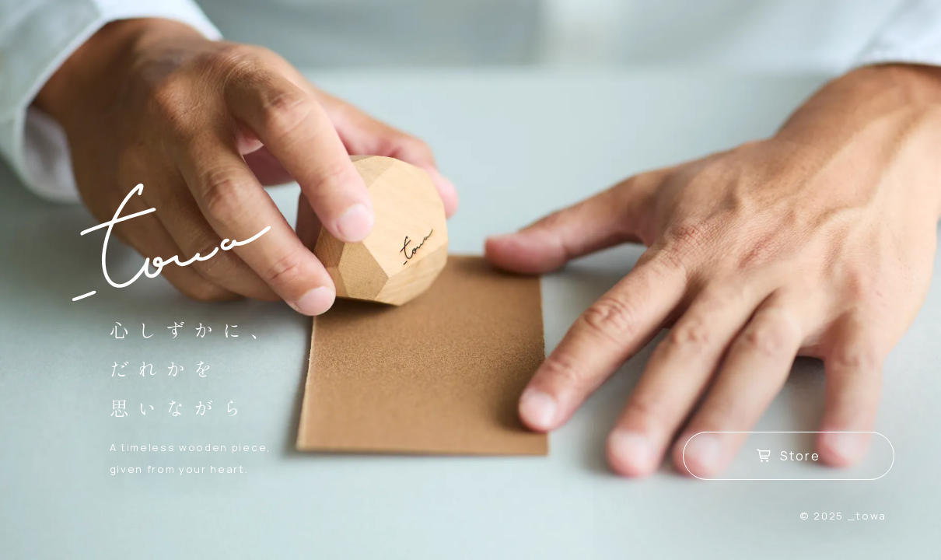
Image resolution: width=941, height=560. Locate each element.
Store (789, 456)
